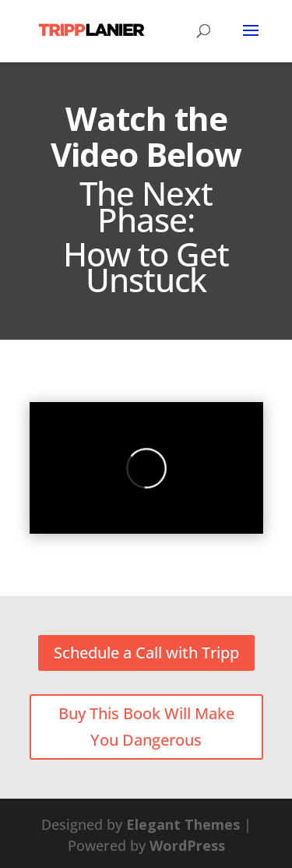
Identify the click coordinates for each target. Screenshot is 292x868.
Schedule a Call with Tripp (146, 653)
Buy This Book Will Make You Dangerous (146, 727)
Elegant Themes (183, 824)
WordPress (187, 845)
